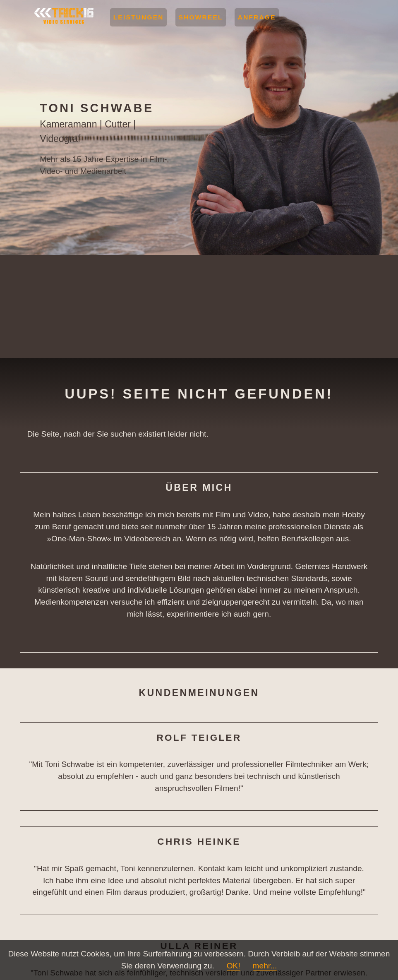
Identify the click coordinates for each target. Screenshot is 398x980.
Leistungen (139, 17)
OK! (234, 966)
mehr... (265, 966)
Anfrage (257, 17)
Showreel (201, 17)
